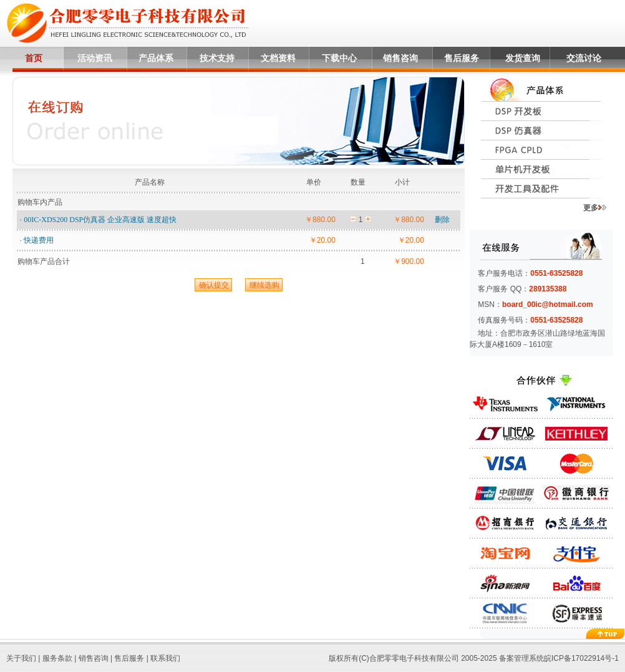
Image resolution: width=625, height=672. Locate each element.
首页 (34, 58)
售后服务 (462, 58)
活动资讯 (95, 58)
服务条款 (57, 658)
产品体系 (156, 58)
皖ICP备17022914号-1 (581, 658)
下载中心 (339, 58)
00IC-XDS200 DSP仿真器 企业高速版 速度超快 (100, 220)
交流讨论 (584, 58)
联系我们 (165, 658)
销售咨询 (400, 58)
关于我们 (21, 658)
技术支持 (217, 58)
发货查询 (523, 58)
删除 (442, 220)
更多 (595, 208)
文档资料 (278, 58)
